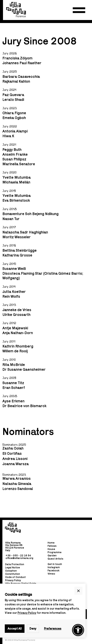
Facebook (53, 570)
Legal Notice (13, 568)
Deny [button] (33, 628)
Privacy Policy (27, 613)
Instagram (54, 567)
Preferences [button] (53, 628)
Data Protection (15, 564)
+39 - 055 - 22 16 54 (18, 555)
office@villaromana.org (19, 558)
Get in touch (55, 564)
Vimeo (51, 574)
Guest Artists (55, 559)
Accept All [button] (15, 628)
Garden (52, 555)
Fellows (52, 546)
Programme (55, 552)
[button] (79, 10)
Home (51, 543)
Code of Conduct (15, 577)
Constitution (13, 574)
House (51, 549)
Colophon (11, 571)
